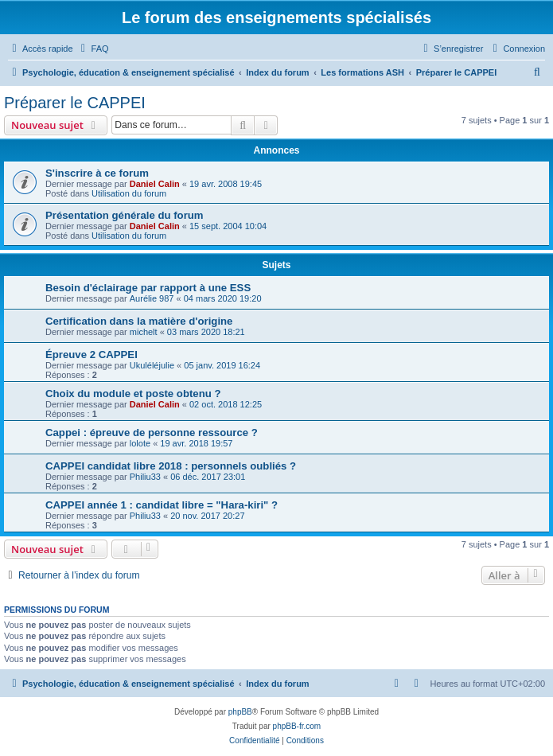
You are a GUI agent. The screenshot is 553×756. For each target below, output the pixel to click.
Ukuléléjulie (152, 365)
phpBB (240, 712)
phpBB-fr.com (297, 726)
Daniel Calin (155, 184)
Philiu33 (145, 477)
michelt (144, 332)
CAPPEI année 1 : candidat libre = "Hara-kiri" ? (162, 505)
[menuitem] (93, 49)
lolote (140, 443)
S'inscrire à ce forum (97, 173)
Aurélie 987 (152, 298)
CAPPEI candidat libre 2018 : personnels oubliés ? (171, 466)
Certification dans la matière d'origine (139, 321)
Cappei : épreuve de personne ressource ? (152, 433)
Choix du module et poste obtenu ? (133, 394)
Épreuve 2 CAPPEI (92, 355)
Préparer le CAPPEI (75, 103)
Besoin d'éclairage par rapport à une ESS (148, 288)
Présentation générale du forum (125, 215)
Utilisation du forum (129, 193)
